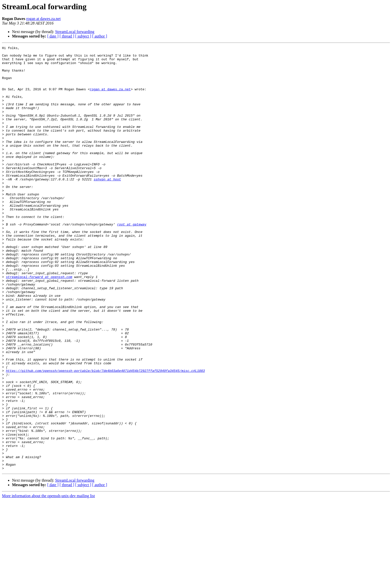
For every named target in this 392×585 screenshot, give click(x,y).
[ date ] (53, 36)
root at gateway (132, 260)
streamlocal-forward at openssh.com (39, 323)
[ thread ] (67, 36)
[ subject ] (83, 36)
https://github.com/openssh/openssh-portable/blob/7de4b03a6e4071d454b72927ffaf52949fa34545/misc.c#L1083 (105, 436)
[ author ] (100, 36)
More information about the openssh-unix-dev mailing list (48, 581)
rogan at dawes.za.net (43, 19)
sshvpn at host (107, 206)
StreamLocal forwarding (75, 32)
